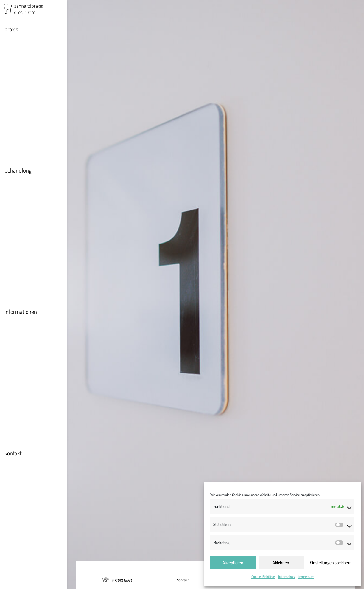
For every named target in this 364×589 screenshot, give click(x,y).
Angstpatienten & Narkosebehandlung (28, 250)
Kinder (16, 236)
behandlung (18, 174)
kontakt (13, 457)
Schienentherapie (26, 226)
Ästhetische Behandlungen (35, 216)
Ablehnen (281, 563)
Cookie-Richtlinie (263, 577)
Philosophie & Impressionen (35, 44)
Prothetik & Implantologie (33, 206)
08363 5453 (122, 581)
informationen (21, 315)
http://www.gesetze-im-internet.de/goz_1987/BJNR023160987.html (265, 450)
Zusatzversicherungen (30, 345)
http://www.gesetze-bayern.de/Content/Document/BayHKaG (246, 436)
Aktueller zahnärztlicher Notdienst (32, 331)
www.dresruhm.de (121, 139)
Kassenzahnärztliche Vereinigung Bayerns (133, 340)
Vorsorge (18, 185)
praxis (11, 32)
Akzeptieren (233, 563)
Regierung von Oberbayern (118, 264)
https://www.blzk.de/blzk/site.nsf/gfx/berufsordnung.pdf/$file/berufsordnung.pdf (176, 407)
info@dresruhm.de (125, 130)
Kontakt (183, 580)
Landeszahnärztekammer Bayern (125, 187)
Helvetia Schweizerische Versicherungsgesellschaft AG (145, 485)
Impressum (306, 577)
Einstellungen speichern (331, 563)
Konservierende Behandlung (36, 196)
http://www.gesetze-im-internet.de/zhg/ (264, 421)
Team (15, 54)
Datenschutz (287, 577)
